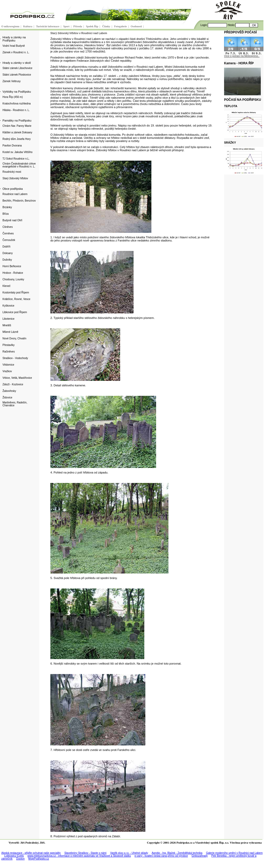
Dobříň (6, 247)
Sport (67, 26)
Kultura (28, 26)
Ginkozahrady (200, 856)
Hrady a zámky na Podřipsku (14, 39)
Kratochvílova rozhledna (16, 104)
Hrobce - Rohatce (13, 273)
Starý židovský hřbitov (15, 178)
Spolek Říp (92, 26)
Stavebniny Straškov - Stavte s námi (85, 853)
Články (107, 26)
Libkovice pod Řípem (15, 312)
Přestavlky (8, 345)
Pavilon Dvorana (12, 146)
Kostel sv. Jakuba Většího (17, 152)
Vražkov (7, 371)
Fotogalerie (121, 26)
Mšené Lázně (10, 332)
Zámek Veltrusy (11, 81)
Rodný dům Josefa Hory (16, 139)
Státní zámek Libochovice (17, 68)
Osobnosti (137, 26)
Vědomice (8, 365)
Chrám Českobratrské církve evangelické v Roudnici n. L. (19, 165)
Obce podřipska (12, 189)
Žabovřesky (9, 391)
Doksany (7, 253)
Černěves (8, 233)
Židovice (7, 398)
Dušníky (7, 260)
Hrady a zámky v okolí (17, 63)
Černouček (9, 240)
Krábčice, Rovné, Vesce (16, 299)
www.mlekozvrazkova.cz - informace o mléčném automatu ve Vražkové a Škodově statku (79, 856)
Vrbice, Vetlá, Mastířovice (17, 378)
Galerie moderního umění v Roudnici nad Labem (234, 853)
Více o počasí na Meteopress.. (242, 56)
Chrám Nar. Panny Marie (17, 126)
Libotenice (8, 319)
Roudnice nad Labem (15, 194)
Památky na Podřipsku (17, 120)
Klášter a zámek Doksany (17, 132)
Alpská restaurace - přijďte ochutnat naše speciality (31, 853)
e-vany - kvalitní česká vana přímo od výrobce (161, 856)
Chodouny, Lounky (13, 279)
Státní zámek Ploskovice (17, 75)
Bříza (5, 214)
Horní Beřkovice (12, 266)
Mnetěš (7, 325)
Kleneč (6, 286)
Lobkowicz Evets (14, 856)
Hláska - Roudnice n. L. (16, 110)
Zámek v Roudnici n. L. (16, 52)
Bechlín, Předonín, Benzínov (19, 201)
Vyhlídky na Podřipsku (17, 92)
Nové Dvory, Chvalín (14, 338)
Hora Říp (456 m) (12, 97)
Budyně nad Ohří (12, 220)
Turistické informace (48, 26)
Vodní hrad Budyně (14, 46)
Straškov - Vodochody (15, 358)
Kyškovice (8, 306)
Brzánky (7, 207)
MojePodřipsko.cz (39, 859)
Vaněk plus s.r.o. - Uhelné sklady (129, 853)
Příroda (78, 26)
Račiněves (9, 352)
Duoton (20, 859)
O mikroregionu (11, 26)
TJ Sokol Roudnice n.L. (16, 159)
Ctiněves (7, 227)
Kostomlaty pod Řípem (16, 293)
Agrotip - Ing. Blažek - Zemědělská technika (177, 853)
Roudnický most (12, 172)
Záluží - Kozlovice (13, 384)
